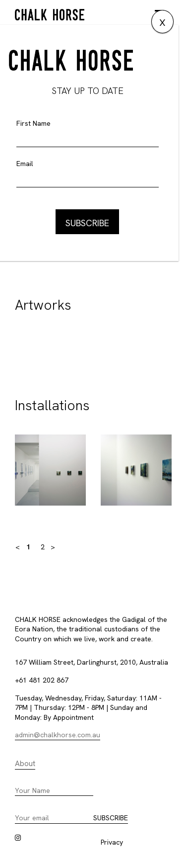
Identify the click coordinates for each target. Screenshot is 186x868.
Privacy (112, 842)
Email (25, 164)
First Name (33, 123)
